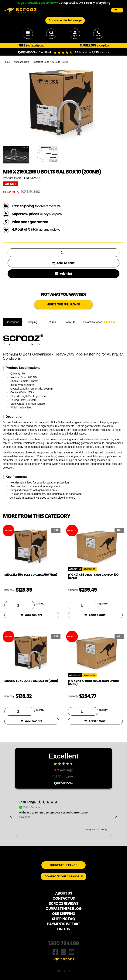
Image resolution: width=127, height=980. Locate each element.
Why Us (71, 322)
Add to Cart (31, 615)
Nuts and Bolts (22, 62)
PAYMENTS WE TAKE (64, 924)
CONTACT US (64, 898)
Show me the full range (65, 20)
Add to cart (63, 263)
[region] (63, 816)
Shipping (32, 322)
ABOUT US (64, 893)
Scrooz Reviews (99, 322)
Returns (51, 322)
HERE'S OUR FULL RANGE (63, 304)
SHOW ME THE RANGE (63, 865)
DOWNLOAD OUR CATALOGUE (64, 876)
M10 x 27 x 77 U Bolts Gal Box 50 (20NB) (31, 681)
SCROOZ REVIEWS (63, 904)
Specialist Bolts (41, 62)
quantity (40, 603)
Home (7, 62)
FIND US (63, 929)
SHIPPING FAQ (63, 919)
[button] (11, 816)
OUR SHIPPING (64, 914)
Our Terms (64, 971)
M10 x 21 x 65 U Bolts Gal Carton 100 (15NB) (93, 576)
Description (12, 322)
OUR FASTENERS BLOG (63, 909)
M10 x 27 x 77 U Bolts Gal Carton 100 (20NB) (93, 683)
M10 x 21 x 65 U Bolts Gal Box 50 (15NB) (31, 575)
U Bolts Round (60, 62)
